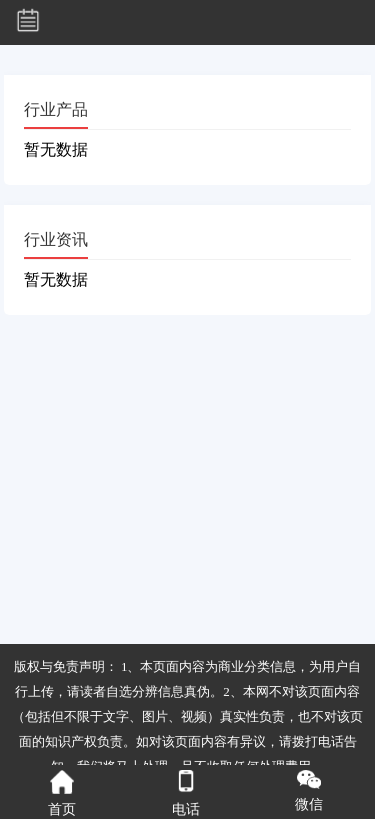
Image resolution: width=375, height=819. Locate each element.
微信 (310, 791)
